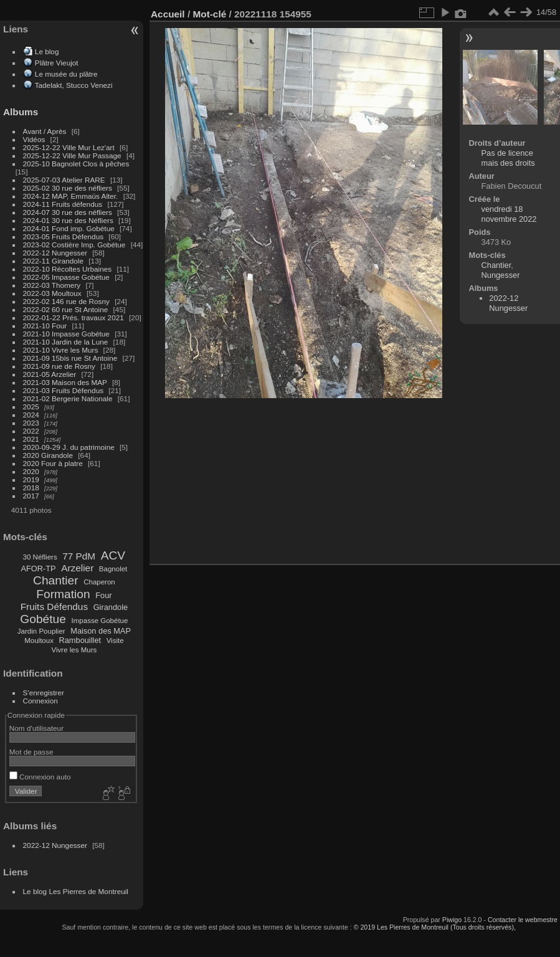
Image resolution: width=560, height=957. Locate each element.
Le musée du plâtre (66, 74)
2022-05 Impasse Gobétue (66, 277)
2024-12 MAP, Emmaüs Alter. (71, 196)
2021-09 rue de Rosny (59, 366)
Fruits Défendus (54, 607)
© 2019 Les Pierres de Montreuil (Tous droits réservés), (435, 927)
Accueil (168, 14)
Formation (63, 594)
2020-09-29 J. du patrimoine (69, 447)
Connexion (40, 701)
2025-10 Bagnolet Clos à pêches (76, 164)
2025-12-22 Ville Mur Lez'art (69, 147)
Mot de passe (31, 752)
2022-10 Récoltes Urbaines (68, 269)
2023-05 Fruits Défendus (64, 236)
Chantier (56, 580)
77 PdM (79, 556)
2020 (31, 471)
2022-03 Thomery (52, 285)
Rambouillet (80, 640)
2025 (31, 407)
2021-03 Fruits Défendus (64, 390)
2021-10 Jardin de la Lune (66, 342)
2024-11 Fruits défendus (63, 204)
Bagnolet (113, 569)
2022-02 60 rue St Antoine (66, 309)
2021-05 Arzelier (50, 374)
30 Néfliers (40, 557)
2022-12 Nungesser (55, 253)
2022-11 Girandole (53, 261)
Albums (21, 112)
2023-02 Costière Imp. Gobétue (74, 245)
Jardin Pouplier (41, 631)
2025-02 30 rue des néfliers (68, 188)
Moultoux (39, 640)
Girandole (111, 607)
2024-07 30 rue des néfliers (68, 212)
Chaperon (99, 582)
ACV (113, 555)
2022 (31, 431)
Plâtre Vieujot (57, 63)
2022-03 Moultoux (52, 293)
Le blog (47, 51)
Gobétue (43, 619)
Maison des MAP (101, 631)
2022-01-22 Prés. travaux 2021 (74, 317)
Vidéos (34, 139)
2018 (31, 488)
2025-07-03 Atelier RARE (64, 180)
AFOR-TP (38, 569)
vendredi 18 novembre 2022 (509, 214)
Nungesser (501, 275)
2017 (31, 496)
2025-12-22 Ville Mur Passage (72, 155)
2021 (31, 439)
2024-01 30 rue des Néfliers (69, 220)
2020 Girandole (48, 455)
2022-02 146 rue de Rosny (66, 301)
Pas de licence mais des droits (508, 158)
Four (103, 595)
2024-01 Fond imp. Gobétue (69, 228)
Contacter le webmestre (523, 920)
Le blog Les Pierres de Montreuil (76, 891)
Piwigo (452, 920)
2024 (31, 415)
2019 (31, 479)
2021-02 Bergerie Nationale (68, 398)
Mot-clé (209, 14)
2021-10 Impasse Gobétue (66, 334)
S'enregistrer (44, 693)
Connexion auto (40, 777)
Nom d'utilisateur (36, 728)
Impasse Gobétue (100, 621)
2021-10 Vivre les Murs (61, 350)
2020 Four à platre (53, 463)
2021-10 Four (45, 326)
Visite (115, 640)
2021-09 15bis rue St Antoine (70, 358)
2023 (31, 423)
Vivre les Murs (74, 650)
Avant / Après (45, 131)
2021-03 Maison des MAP (65, 382)
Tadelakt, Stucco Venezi (74, 85)
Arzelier (77, 568)
